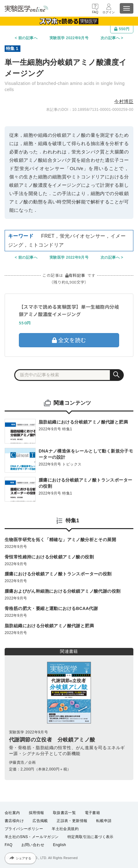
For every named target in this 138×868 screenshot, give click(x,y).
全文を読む (69, 340)
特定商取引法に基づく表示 (91, 837)
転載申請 (104, 821)
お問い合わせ (33, 845)
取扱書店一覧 (64, 813)
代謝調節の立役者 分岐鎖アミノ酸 (52, 740)
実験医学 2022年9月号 (69, 38)
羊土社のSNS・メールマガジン (32, 837)
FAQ (9, 845)
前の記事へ (28, 38)
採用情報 (37, 813)
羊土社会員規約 (65, 829)
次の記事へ (110, 38)
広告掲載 (40, 821)
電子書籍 (93, 813)
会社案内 (12, 813)
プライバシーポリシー (24, 829)
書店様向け (14, 821)
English (59, 845)
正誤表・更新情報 (72, 821)
